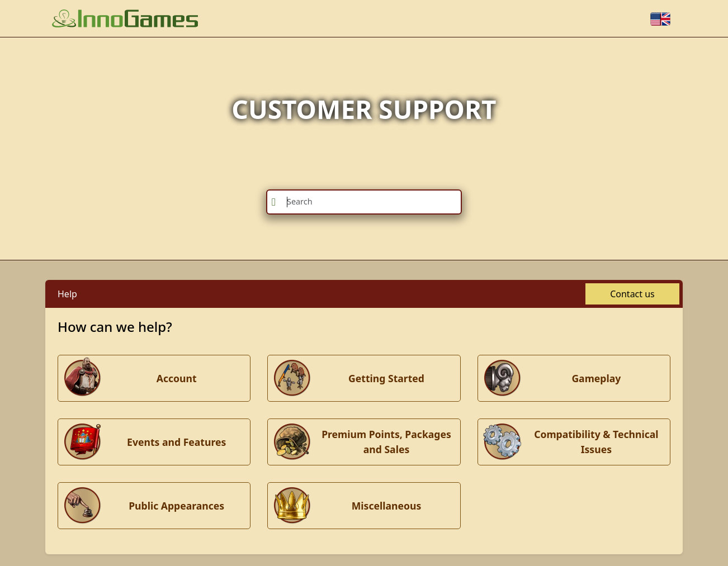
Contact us (632, 294)
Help (67, 294)
